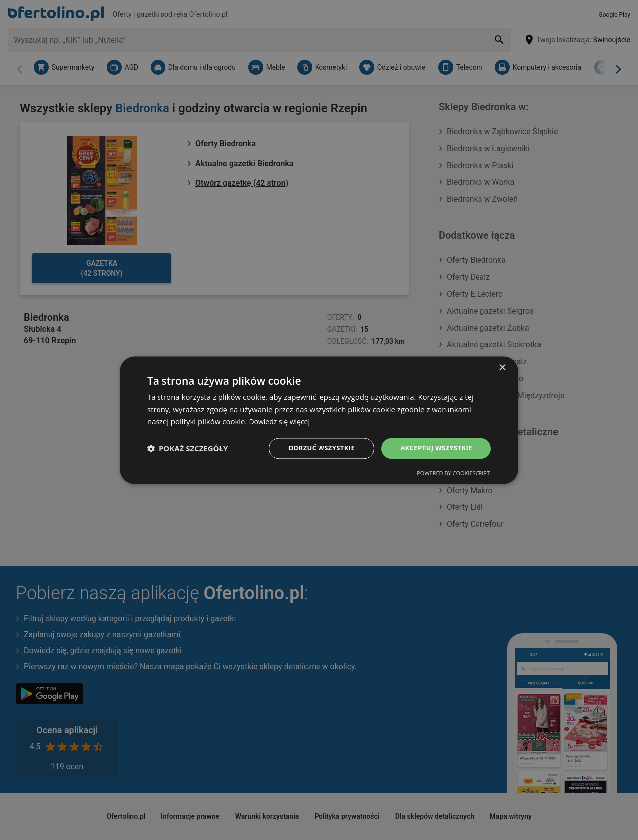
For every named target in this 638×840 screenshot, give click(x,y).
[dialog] (319, 420)
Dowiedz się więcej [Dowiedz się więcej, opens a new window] (281, 421)
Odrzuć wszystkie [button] (314, 448)
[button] (187, 448)
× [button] (502, 367)
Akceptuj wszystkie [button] (434, 448)
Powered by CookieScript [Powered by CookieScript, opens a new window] (453, 474)
